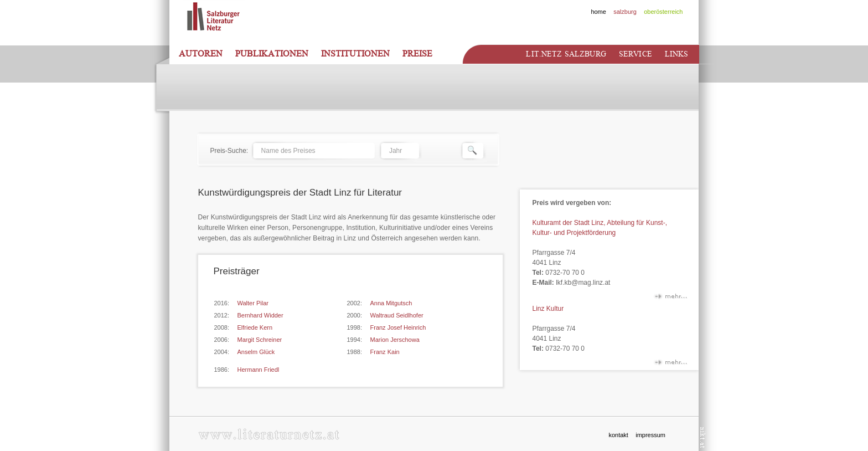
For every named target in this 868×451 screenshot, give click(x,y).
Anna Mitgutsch (391, 303)
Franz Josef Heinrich (398, 327)
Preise (417, 54)
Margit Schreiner (260, 340)
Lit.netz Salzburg (566, 54)
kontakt (618, 435)
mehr (670, 298)
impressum (650, 435)
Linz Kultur (548, 309)
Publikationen (272, 54)
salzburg (625, 12)
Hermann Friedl (259, 370)
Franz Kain (385, 352)
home (598, 12)
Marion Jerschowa (395, 340)
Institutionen (355, 54)
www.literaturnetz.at (269, 434)
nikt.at (703, 437)
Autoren (201, 54)
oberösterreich (663, 12)
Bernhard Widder (260, 315)
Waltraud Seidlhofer (397, 315)
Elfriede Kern (255, 327)
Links (677, 54)
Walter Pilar (253, 303)
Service (635, 54)
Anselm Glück (256, 352)
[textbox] (313, 151)
